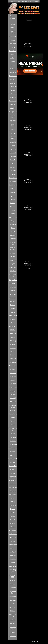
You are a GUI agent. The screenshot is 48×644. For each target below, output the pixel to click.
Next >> (29, 20)
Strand (13, 541)
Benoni (13, 62)
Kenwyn (13, 291)
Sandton (13, 516)
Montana (13, 355)
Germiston (13, 224)
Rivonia (13, 473)
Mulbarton (13, 373)
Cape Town (13, 133)
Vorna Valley (13, 607)
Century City (13, 149)
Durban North (13, 178)
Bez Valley (13, 69)
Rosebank (13, 491)
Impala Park (13, 267)
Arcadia (13, 40)
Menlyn (13, 337)
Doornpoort (13, 174)
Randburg (13, 462)
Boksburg (13, 83)
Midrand (13, 344)
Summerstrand (13, 545)
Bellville (13, 58)
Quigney (13, 455)
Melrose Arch (13, 326)
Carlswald (13, 142)
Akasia (13, 24)
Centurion (13, 146)
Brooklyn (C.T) (13, 112)
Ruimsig (13, 502)
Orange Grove (13, 414)
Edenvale (13, 192)
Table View (13, 559)
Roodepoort (13, 484)
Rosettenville (13, 495)
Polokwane (13, 441)
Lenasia (13, 308)
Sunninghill (13, 552)
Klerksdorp (13, 298)
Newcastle (13, 384)
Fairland (13, 203)
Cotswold (13, 160)
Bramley (13, 108)
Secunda (13, 523)
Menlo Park (13, 333)
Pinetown (13, 434)
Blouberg (13, 79)
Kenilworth (13, 283)
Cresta (13, 164)
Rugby (13, 498)
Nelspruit (13, 380)
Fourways (13, 214)
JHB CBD (13, 271)
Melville (13, 330)
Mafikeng (13, 319)
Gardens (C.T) (13, 217)
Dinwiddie (13, 171)
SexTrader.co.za (34, 641)
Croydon (13, 167)
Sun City (13, 548)
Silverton (13, 527)
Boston (13, 90)
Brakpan (13, 104)
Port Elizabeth (13, 444)
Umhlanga (13, 588)
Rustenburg (13, 505)
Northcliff (13, 398)
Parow (13, 425)
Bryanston (13, 121)
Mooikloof (13, 359)
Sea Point (13, 520)
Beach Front (13, 51)
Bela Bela (13, 54)
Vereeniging (13, 600)
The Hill (13, 562)
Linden (13, 312)
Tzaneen (13, 584)
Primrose (13, 452)
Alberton (13, 28)
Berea (13, 65)
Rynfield (13, 509)
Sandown (13, 512)
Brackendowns (13, 94)
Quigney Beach (13, 459)
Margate (13, 323)
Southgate (13, 537)
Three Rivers (13, 566)
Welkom (13, 611)
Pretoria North (13, 448)
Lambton (13, 305)
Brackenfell (13, 97)
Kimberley (13, 294)
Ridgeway (13, 469)
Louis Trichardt (13, 316)
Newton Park (13, 387)
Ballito (13, 47)
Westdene (13, 620)
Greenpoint (13, 239)
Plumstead (13, 437)
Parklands (13, 421)
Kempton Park (13, 280)
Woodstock (13, 636)
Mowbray (13, 369)
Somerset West (13, 530)
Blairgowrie (13, 72)
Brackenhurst (13, 101)
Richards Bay (13, 466)
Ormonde (13, 418)
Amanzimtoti (13, 37)
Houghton (13, 264)
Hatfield (13, 253)
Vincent (13, 604)
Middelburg (13, 341)
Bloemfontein (13, 76)
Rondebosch (13, 480)
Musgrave (13, 376)
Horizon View (13, 260)
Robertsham (13, 477)
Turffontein (13, 580)
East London (13, 185)
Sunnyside (13, 555)
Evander (13, 199)
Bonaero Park (13, 87)
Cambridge (13, 130)
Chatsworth (13, 153)
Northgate (13, 402)
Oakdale (13, 410)
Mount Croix (13, 366)
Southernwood (13, 534)
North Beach (13, 394)
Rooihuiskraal (13, 487)
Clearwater (13, 156)
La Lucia (13, 301)
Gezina (13, 228)
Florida (13, 210)
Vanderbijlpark (13, 597)
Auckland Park (13, 44)
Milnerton (13, 348)
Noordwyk (13, 391)
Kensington (13, 287)
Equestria (13, 196)
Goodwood (13, 235)
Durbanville (13, 181)
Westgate (13, 623)
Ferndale (13, 207)
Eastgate (13, 189)
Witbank (13, 632)
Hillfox (13, 257)
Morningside (13, 362)
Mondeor (13, 351)
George (13, 221)
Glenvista (13, 232)
